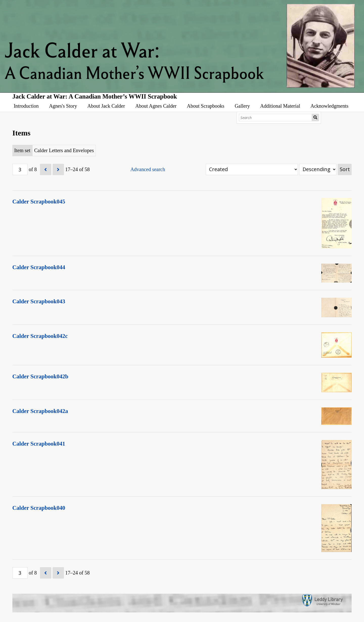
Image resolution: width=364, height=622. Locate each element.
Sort (345, 169)
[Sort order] (318, 169)
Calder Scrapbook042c (40, 336)
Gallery (242, 106)
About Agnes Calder (156, 106)
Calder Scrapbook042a (40, 411)
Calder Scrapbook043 (39, 301)
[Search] (276, 118)
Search (315, 118)
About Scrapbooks (206, 106)
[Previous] (46, 169)
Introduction (26, 106)
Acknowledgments (329, 106)
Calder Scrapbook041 (39, 444)
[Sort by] (252, 169)
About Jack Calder (106, 106)
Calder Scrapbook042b (40, 376)
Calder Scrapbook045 (39, 202)
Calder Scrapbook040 (39, 508)
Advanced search (148, 169)
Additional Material (280, 106)
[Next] (58, 169)
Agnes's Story (63, 106)
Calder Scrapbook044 (39, 267)
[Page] (20, 169)
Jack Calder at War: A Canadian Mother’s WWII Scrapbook (95, 96)
